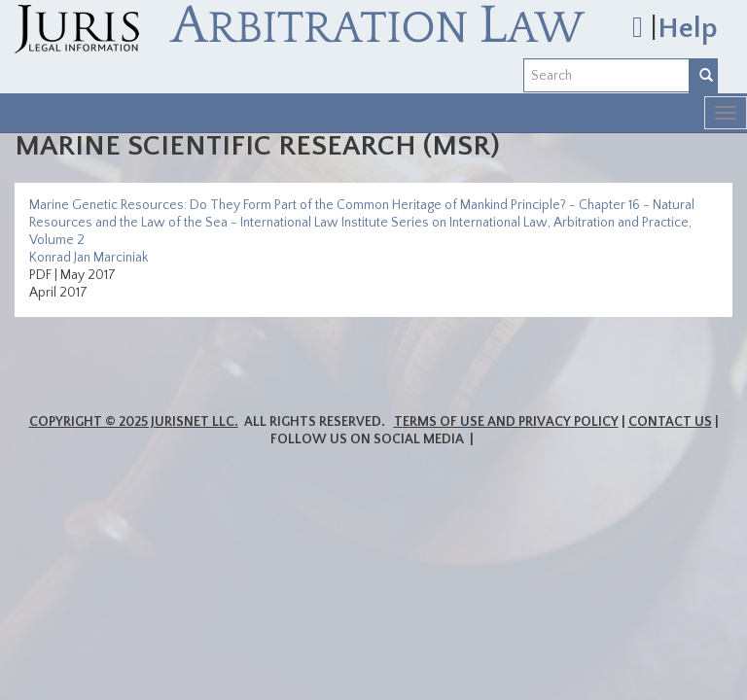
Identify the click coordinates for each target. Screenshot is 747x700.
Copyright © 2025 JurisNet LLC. (134, 422)
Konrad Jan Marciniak (89, 258)
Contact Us (670, 422)
